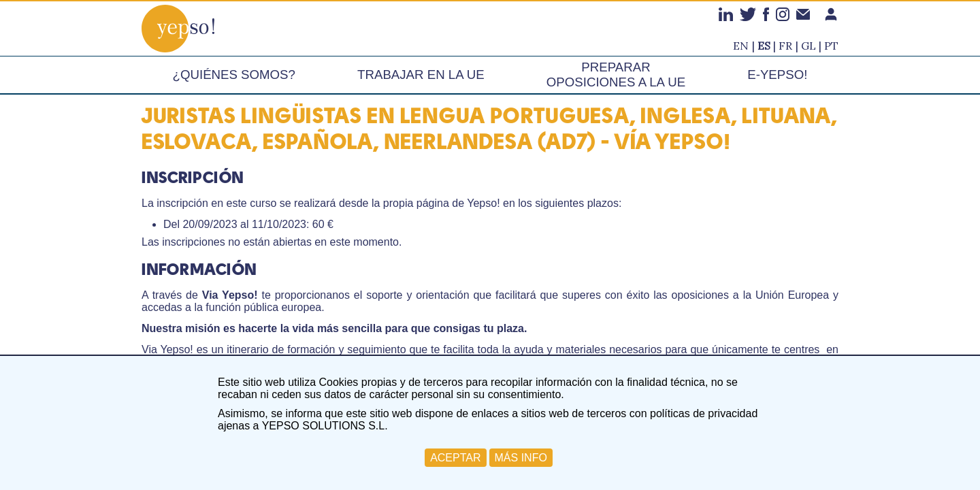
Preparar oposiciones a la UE (616, 75)
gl (808, 46)
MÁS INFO (521, 458)
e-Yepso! (777, 75)
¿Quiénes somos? (234, 75)
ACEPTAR (455, 458)
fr (785, 46)
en (741, 46)
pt (831, 46)
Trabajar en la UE (421, 75)
